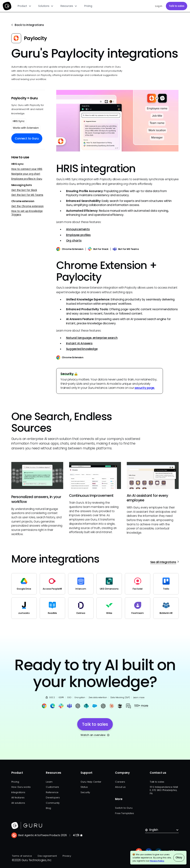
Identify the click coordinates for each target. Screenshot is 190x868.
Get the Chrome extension (28, 206)
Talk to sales (177, 6)
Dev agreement (47, 856)
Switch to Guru (124, 808)
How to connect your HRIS (27, 169)
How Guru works (21, 787)
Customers (52, 787)
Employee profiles (78, 235)
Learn (49, 782)
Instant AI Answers (79, 343)
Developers (53, 798)
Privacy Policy (157, 861)
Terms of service (22, 856)
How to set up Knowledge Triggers (27, 213)
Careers (120, 782)
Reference (52, 792)
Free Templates (124, 813)
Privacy (67, 856)
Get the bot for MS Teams (27, 195)
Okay (179, 858)
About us (120, 787)
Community (53, 803)
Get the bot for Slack (24, 190)
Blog (48, 808)
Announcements (78, 229)
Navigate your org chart (26, 174)
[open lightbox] (118, 121)
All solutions (18, 803)
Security (85, 792)
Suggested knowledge (82, 349)
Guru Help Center (91, 782)
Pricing (88, 6)
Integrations (18, 792)
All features (18, 798)
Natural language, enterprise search (92, 338)
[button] (24, 6)
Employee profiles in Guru (27, 179)
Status (84, 787)
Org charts (74, 241)
